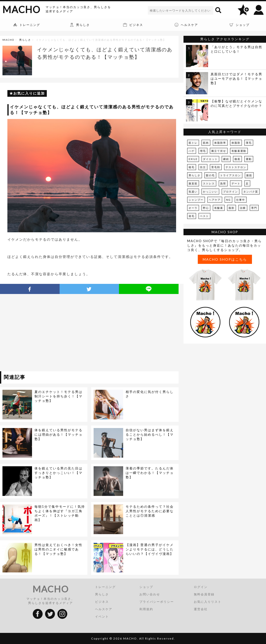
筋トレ (193, 143)
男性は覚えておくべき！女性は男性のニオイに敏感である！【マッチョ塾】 (58, 549)
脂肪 (232, 208)
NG (228, 200)
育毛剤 (216, 167)
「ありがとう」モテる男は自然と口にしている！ (236, 49)
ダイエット (210, 159)
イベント (102, 616)
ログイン (201, 587)
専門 (254, 208)
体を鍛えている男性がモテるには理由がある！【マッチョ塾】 (58, 434)
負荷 (223, 183)
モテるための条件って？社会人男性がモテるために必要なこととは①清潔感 (150, 511)
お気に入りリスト (208, 602)
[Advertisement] (45, 333)
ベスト (204, 216)
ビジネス (102, 602)
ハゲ (192, 151)
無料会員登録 (204, 594)
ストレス (209, 183)
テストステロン (236, 167)
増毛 (203, 151)
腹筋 (249, 175)
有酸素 (219, 208)
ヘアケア (215, 200)
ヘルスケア (104, 609)
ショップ (146, 587)
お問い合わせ (150, 594)
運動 (249, 159)
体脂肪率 (220, 143)
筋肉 (206, 143)
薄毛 (249, 143)
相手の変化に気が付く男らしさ (150, 394)
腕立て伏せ (219, 151)
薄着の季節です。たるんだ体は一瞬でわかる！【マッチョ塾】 (150, 473)
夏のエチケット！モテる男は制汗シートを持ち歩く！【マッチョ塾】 (58, 396)
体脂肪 (236, 143)
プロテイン (231, 192)
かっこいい (210, 192)
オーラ (193, 208)
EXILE (193, 159)
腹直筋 (193, 183)
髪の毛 (210, 175)
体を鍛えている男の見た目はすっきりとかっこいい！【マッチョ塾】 (58, 473)
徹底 (237, 159)
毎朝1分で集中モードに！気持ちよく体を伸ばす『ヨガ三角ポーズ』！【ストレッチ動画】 (60, 513)
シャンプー (196, 200)
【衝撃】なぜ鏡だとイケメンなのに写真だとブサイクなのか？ (236, 103)
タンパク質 (251, 192)
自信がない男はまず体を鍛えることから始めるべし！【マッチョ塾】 (150, 434)
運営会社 (201, 609)
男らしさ (25, 40)
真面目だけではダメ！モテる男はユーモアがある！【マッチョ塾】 (236, 78)
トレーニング (105, 587)
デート (236, 183)
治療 (243, 208)
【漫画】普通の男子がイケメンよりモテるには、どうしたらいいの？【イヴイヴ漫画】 (150, 549)
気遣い (193, 192)
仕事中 (241, 200)
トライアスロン (231, 175)
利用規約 (146, 609)
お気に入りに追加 (29, 93)
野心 (206, 208)
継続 (226, 159)
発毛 (192, 216)
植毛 (192, 167)
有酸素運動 (239, 151)
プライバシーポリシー (157, 602)
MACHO (21, 9)
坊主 (203, 167)
